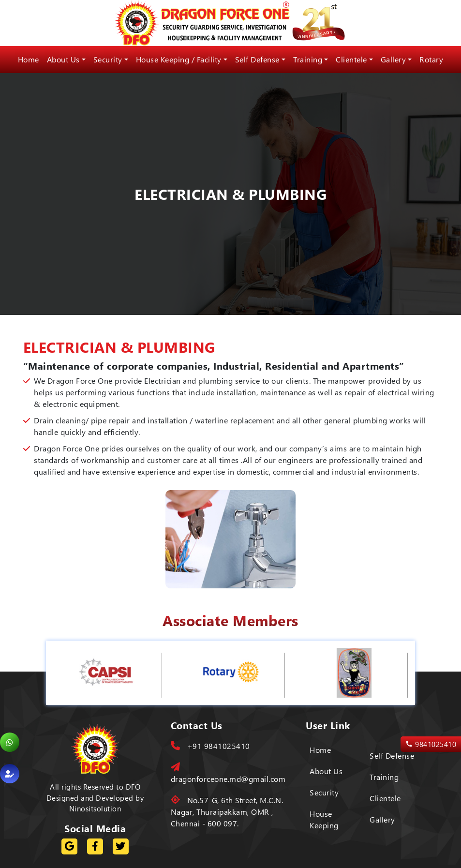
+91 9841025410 (210, 746)
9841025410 (431, 744)
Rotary (431, 59)
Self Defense (257, 59)
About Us (63, 59)
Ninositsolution (95, 808)
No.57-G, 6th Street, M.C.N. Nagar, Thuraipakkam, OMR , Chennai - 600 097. (227, 812)
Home (29, 59)
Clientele (351, 59)
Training (308, 59)
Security (108, 59)
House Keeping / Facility (179, 59)
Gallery (394, 59)
